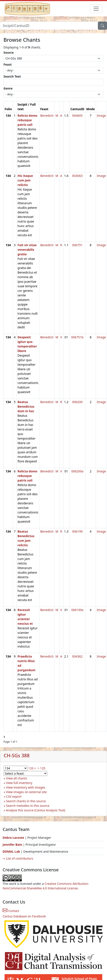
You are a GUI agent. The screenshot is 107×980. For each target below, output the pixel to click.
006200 (77, 402)
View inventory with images (26, 787)
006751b (77, 337)
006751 (77, 245)
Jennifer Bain (13, 845)
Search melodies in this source (28, 806)
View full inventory (19, 783)
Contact (11, 911)
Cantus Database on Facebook (24, 916)
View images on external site (26, 792)
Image (101, 115)
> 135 (42, 768)
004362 (77, 656)
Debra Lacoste (13, 838)
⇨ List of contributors (18, 858)
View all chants (17, 778)
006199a (77, 610)
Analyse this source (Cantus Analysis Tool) (36, 810)
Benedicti (47, 115)
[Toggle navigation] (96, 9)
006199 (77, 531)
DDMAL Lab (11, 851)
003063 (77, 176)
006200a (77, 471)
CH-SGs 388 (17, 755)
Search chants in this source (26, 801)
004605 (77, 115)
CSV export (14, 796)
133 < (32, 768)
